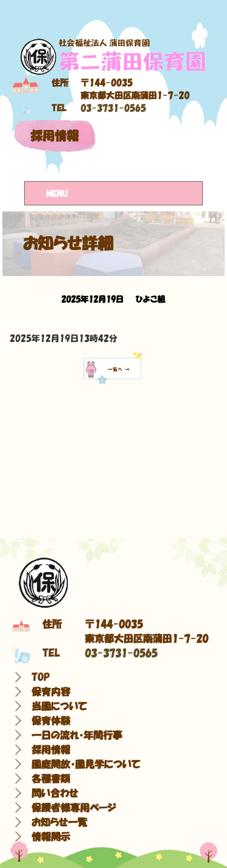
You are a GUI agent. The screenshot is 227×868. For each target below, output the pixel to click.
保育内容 (51, 692)
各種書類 (51, 779)
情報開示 (51, 837)
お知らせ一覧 (59, 822)
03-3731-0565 (113, 108)
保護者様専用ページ (74, 808)
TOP (41, 677)
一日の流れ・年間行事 (77, 735)
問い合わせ (55, 793)
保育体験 (51, 721)
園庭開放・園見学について (86, 764)
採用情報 (54, 136)
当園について (59, 706)
